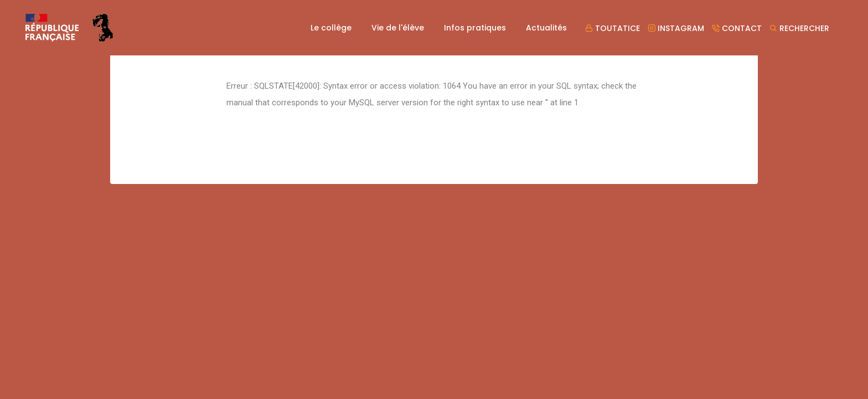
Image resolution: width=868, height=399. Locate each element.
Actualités (546, 28)
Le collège (331, 28)
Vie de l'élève (398, 28)
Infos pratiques (475, 28)
